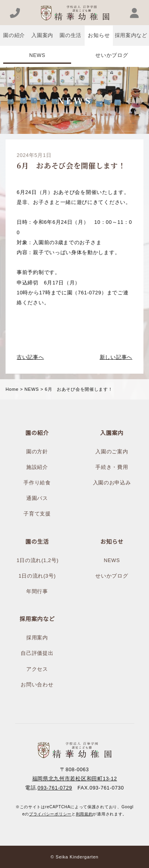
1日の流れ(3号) (37, 576)
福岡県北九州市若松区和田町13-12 (75, 779)
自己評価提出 (37, 653)
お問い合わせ (37, 685)
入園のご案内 (112, 452)
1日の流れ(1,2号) (38, 560)
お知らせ (99, 35)
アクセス (37, 669)
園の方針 (37, 452)
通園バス (37, 498)
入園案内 (42, 35)
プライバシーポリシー (50, 814)
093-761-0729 (55, 788)
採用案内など (131, 35)
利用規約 (84, 814)
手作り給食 (37, 483)
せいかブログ (112, 55)
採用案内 (37, 638)
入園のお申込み (112, 483)
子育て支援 (37, 514)
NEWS (37, 55)
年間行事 (37, 592)
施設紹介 (37, 467)
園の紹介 (14, 35)
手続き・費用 (112, 467)
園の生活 (71, 35)
